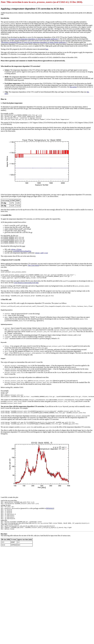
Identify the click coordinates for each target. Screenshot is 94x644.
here (47, 49)
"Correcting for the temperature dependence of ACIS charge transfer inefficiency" (34, 39)
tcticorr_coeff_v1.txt (42, 255)
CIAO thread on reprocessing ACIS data (26, 286)
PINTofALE (50, 516)
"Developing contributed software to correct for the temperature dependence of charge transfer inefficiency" (34, 42)
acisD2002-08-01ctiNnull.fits (22, 254)
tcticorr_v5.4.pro (16, 252)
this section (73, 87)
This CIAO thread (33, 268)
